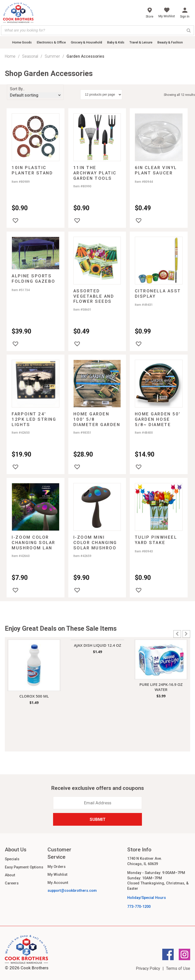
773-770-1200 (139, 907)
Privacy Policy (148, 968)
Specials (12, 859)
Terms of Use (178, 968)
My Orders (56, 867)
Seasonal (30, 56)
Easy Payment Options (24, 867)
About (10, 875)
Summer (52, 56)
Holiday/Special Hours (147, 898)
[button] (15, 220)
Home (10, 56)
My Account (58, 883)
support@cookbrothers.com (72, 891)
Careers (12, 883)
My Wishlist (58, 875)
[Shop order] (35, 95)
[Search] (189, 30)
